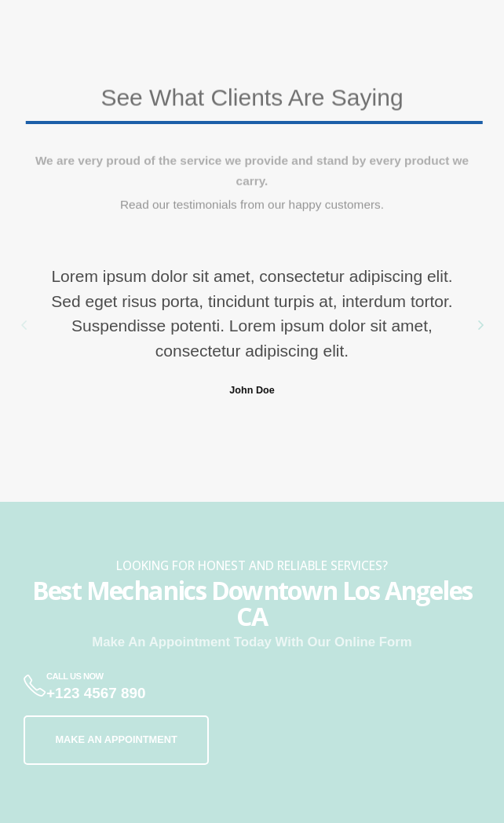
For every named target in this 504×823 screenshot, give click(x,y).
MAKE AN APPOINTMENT (116, 739)
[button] (24, 324)
